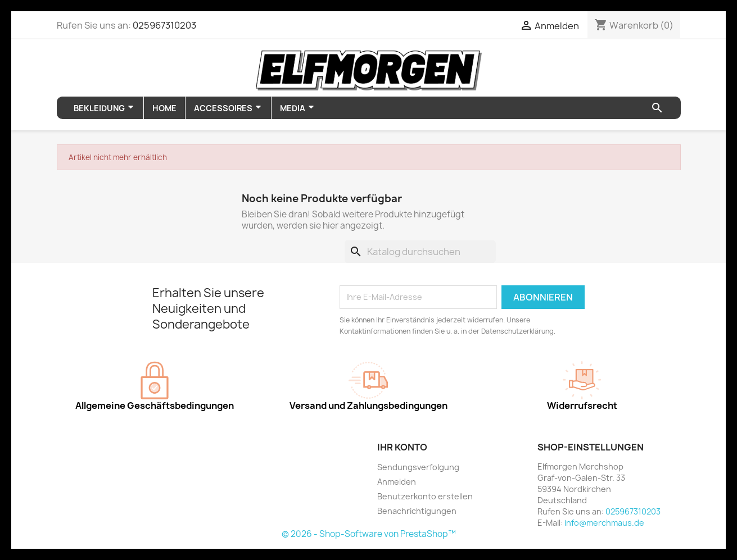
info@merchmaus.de (604, 523)
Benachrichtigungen (417, 511)
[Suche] (420, 252)
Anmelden (397, 482)
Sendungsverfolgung (418, 467)
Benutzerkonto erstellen (425, 496)
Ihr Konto (402, 447)
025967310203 (164, 25)
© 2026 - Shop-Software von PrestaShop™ (369, 534)
